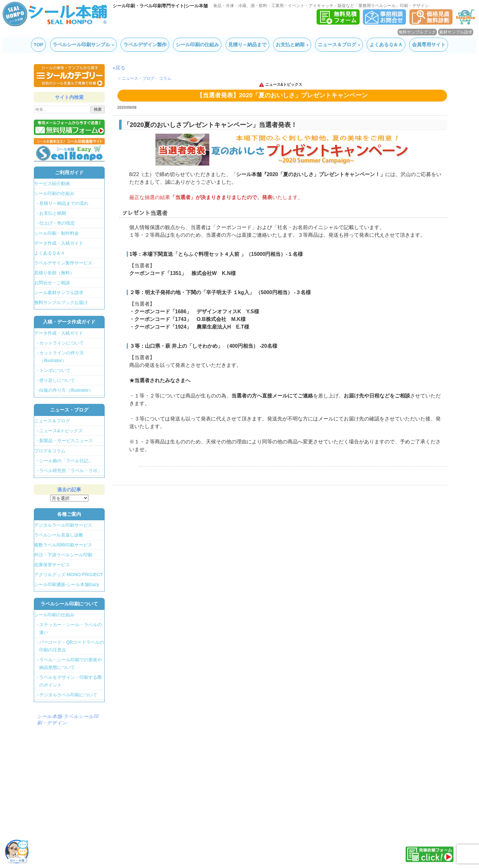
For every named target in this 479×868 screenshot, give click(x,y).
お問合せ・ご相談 (52, 283)
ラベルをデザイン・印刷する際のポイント (71, 681)
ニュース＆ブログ (337, 45)
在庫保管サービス (52, 565)
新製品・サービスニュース (66, 441)
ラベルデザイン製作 (145, 45)
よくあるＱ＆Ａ (386, 45)
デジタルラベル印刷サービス (63, 525)
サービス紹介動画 (52, 183)
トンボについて (55, 370)
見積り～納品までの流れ (64, 203)
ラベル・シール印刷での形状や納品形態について (71, 664)
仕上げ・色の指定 (57, 223)
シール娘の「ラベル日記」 (66, 461)
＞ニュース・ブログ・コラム (144, 78)
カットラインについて (62, 343)
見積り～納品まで (247, 45)
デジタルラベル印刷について (68, 695)
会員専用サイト (429, 45)
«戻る (119, 68)
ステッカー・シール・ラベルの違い (71, 628)
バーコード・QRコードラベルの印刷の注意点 (72, 646)
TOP (38, 45)
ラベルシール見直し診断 (59, 535)
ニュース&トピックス (284, 85)
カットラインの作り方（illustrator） (62, 357)
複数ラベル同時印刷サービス (63, 545)
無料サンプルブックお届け (61, 302)
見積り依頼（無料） (54, 273)
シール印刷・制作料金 (56, 233)
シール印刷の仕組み (197, 45)
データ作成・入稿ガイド (59, 243)
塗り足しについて (57, 380)
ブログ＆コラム (50, 451)
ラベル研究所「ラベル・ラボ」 (71, 471)
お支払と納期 (290, 45)
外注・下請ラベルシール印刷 (63, 555)
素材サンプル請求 (456, 32)
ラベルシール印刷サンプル (81, 45)
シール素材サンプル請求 (59, 293)
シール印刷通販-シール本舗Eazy (67, 584)
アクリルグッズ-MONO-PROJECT (69, 575)
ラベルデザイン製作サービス (63, 263)
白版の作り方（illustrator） (66, 390)
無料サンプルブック (417, 32)
